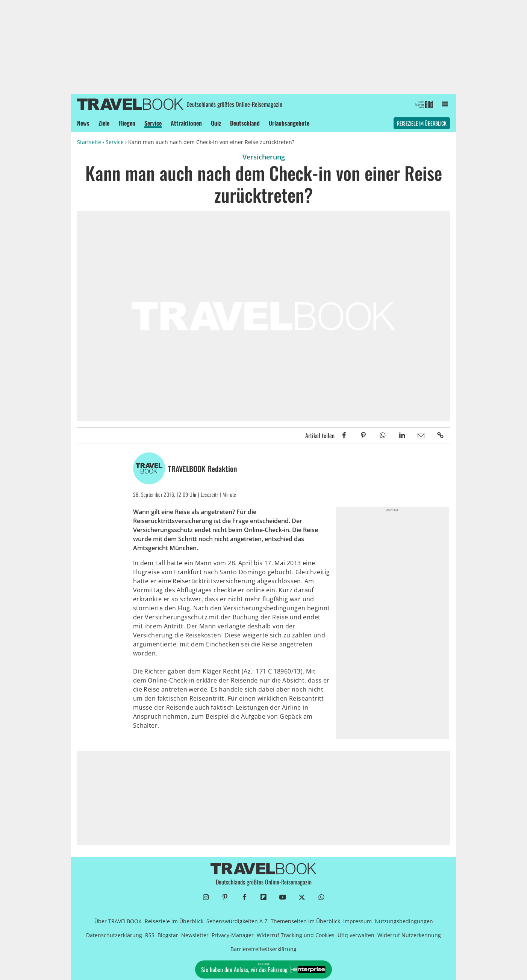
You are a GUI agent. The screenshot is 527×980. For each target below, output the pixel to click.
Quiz (216, 123)
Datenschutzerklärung (114, 935)
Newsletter (195, 935)
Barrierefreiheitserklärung (263, 949)
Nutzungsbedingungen (404, 921)
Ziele (104, 123)
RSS (150, 935)
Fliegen (127, 123)
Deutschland (245, 123)
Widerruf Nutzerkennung (409, 935)
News (83, 123)
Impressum (357, 921)
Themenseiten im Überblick (305, 921)
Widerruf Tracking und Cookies (296, 935)
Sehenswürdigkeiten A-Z (237, 921)
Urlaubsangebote (289, 123)
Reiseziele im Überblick (422, 123)
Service (153, 123)
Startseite (89, 142)
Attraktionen (186, 123)
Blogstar (168, 935)
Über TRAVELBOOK (118, 921)
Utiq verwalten (356, 935)
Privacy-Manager (233, 935)
